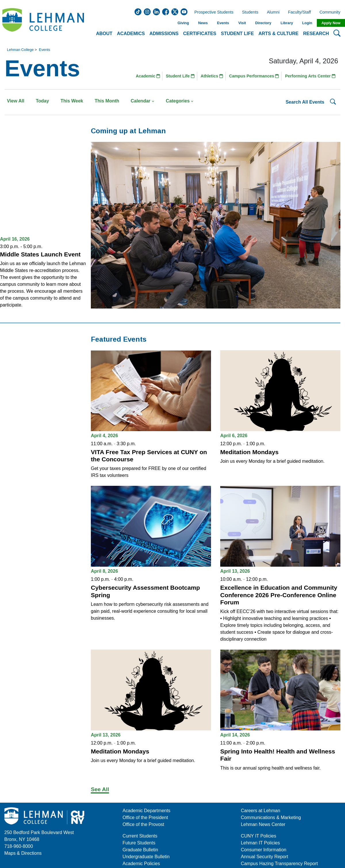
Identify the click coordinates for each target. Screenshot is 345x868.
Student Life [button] (237, 34)
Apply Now (331, 23)
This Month (107, 101)
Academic (148, 76)
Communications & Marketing (271, 817)
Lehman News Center (263, 824)
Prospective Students (212, 12)
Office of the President (145, 817)
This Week (72, 101)
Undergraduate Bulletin (146, 857)
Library (287, 23)
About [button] (104, 34)
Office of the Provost (143, 824)
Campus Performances (254, 76)
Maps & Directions (23, 853)
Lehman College (20, 50)
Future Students (139, 843)
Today (42, 101)
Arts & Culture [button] (278, 34)
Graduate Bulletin (140, 850)
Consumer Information (264, 850)
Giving (183, 23)
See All (100, 789)
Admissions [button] (164, 34)
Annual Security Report (265, 857)
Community (332, 12)
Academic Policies (141, 864)
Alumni (273, 12)
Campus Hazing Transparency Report (279, 864)
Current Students (140, 836)
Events (223, 23)
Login (307, 23)
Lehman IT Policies (260, 843)
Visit (242, 23)
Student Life (180, 76)
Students (250, 12)
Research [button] (316, 34)
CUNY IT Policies (259, 836)
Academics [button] (131, 34)
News (203, 23)
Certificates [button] (200, 34)
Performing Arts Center (310, 76)
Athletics (212, 76)
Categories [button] (180, 101)
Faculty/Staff (300, 12)
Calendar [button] (143, 101)
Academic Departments (146, 811)
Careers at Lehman (261, 811)
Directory (263, 23)
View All (16, 101)
